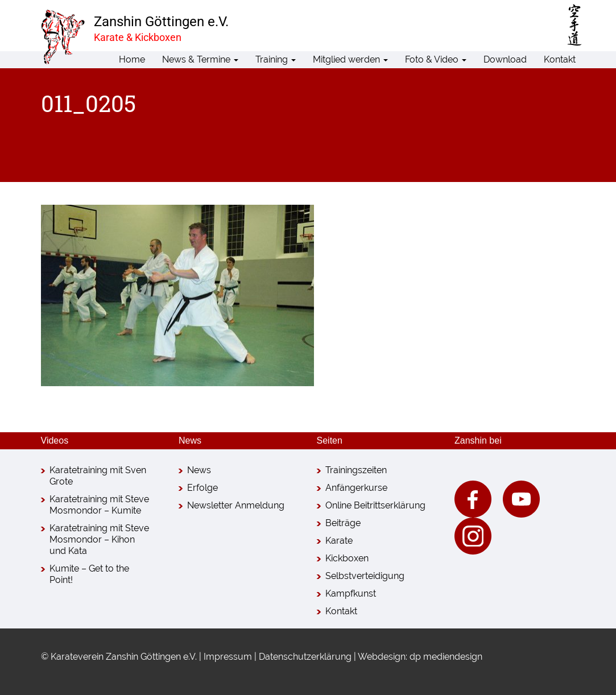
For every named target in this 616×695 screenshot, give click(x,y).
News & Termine (200, 59)
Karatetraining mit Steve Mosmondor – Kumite (99, 505)
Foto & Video (436, 59)
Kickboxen (347, 558)
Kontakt (560, 59)
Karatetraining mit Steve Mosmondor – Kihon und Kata (99, 539)
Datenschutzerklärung (305, 657)
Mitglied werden (350, 59)
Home (132, 59)
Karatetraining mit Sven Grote (98, 476)
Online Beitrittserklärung (375, 505)
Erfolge (202, 488)
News (199, 470)
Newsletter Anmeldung (236, 505)
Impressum (228, 657)
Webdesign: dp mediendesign (420, 657)
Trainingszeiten (356, 470)
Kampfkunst (351, 593)
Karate (339, 541)
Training (276, 59)
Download (505, 59)
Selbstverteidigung (365, 576)
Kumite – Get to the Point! (89, 574)
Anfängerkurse (356, 488)
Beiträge (343, 523)
